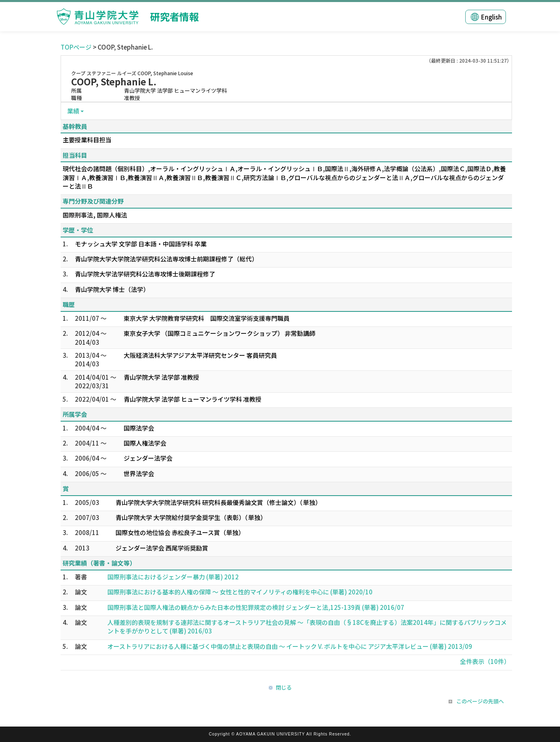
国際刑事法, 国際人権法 (95, 215)
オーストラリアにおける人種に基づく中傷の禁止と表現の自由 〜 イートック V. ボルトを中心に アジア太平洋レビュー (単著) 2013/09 (290, 646)
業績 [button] (73, 111)
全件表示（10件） (485, 661)
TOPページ (76, 47)
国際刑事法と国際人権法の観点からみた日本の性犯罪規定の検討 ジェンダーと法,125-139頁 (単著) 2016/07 (256, 607)
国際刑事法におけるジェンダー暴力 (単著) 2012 (173, 577)
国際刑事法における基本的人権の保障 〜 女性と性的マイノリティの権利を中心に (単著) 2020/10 (240, 592)
